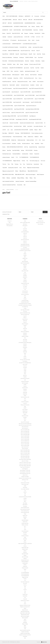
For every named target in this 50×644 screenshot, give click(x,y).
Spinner (4, 150)
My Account (22, 1)
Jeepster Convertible (14, 123)
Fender (22, 64)
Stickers (31, 154)
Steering (36, 150)
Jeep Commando (26, 102)
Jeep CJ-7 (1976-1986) (39, 99)
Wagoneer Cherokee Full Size (33, 168)
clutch (33, 40)
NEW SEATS (11, 133)
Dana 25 (33, 51)
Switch (13, 157)
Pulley (25, 137)
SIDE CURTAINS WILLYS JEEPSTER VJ (15, 147)
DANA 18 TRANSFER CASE (14, 51)
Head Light (10, 78)
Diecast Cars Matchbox (7, 57)
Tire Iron (4, 164)
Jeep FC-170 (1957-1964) (19, 106)
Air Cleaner (43, 16)
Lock (8, 130)
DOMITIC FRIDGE (29, 57)
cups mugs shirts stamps (38, 47)
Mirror (40, 130)
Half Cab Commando (7, 75)
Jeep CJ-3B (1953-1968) (19, 95)
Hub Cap (14, 82)
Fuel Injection (5, 68)
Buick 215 (9, 33)
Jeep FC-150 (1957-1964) (8, 106)
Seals (32, 143)
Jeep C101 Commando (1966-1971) (20, 88)
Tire (27, 161)
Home (3, 189)
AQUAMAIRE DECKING (18, 23)
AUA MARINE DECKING (7, 26)
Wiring (31, 178)
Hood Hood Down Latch (29, 78)
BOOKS (41, 30)
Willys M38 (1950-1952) (33, 171)
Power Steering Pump (7, 137)
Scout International (6, 143)
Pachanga (17, 133)
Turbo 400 (5, 168)
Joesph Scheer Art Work (7, 126)
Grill (37, 71)
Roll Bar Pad (14, 140)
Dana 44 (17, 54)
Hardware (40, 75)
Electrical (27, 61)
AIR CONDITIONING (7, 20)
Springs (23, 150)
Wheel (17, 171)
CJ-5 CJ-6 (38, 37)
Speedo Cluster (42, 147)
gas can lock (26, 68)
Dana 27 (38, 51)
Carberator (10, 37)
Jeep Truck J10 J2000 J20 (23, 116)
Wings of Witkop (21, 178)
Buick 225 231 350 (16, 33)
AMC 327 (4, 23)
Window (8, 178)
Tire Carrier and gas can (34, 161)
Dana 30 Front (5, 54)
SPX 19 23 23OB (29, 150)
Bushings (32, 33)
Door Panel (40, 57)
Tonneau (16, 164)
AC (32, 16)
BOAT (11, 30)
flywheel (26, 64)
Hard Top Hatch (33, 75)
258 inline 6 (21, 16)
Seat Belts (37, 143)
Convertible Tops (23, 47)
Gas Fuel (32, 68)
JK (45, 123)
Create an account (35, 1)
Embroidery (38, 61)
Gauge (4, 71)
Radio (41, 137)
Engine (43, 61)
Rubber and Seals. (30, 140)
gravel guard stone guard (30, 71)
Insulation (32, 85)
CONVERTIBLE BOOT (17, 44)
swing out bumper (6, 157)
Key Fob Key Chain (18, 126)
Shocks (4, 147)
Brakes (4, 33)
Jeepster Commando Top (40, 223)
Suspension (37, 154)
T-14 (17, 157)
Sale (25, 185)
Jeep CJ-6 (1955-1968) (7, 99)
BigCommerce (44, 642)
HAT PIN (4, 78)
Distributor (22, 57)
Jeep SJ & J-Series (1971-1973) (18, 112)
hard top (27, 75)
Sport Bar (9, 150)
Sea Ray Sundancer (26, 143)
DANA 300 (12, 54)
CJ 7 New (33, 37)
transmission (36, 164)
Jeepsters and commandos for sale (27, 123)
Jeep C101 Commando (7, 88)
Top (21, 164)
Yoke (35, 178)
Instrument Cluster (25, 85)
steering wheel (25, 154)
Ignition (18, 85)
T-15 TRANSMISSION (24, 157)
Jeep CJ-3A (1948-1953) (7, 95)
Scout (44, 140)
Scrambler (14, 143)
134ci (4, 16)
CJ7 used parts (13, 40)
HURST (34, 82)
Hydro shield (12, 85)
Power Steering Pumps (18, 137)
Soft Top (26, 147)
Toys (24, 164)
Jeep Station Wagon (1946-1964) (9, 116)
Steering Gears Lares (7, 154)
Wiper (27, 178)
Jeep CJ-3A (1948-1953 (37, 92)
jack (41, 85)
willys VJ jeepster (40, 174)
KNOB (24, 126)
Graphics (22, 71)
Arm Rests (39, 23)
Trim (41, 164)
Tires (9, 164)
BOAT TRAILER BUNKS (27, 30)
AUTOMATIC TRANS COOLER (20, 26)
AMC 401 (10, 23)
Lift (45, 126)
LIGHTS (4, 130)
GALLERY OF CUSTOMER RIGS (16, 68)
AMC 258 (15, 20)
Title (12, 164)
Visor (21, 168)
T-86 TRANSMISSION (34, 157)
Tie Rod (23, 161)
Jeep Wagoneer (32, 116)
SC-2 (40, 140)
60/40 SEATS (28, 16)
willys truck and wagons (31, 174)
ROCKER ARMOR (6, 140)
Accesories (37, 16)
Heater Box (16, 78)
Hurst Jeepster (40, 82)
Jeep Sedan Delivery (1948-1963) (32, 109)
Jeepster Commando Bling (31, 181)
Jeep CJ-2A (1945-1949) (25, 92)
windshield (14, 178)
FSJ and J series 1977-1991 (35, 64)
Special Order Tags (33, 147)
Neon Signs (5, 133)
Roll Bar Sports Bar (21, 140)
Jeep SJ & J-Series (6, 112)
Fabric (14, 64)
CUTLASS (5, 51)
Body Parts (36, 30)
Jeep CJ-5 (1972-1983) (41, 95)
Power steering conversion (37, 133)
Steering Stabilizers (17, 154)
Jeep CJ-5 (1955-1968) (30, 95)
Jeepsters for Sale (39, 123)
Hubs (30, 82)
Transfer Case (29, 164)
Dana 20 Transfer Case (25, 51)
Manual (36, 130)
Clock (29, 40)
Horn (36, 78)
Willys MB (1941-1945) (20, 174)
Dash (34, 54)
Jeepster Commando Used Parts (9, 185)
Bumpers (26, 33)
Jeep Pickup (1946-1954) (8, 109)
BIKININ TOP (5, 30)
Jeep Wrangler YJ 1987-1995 (22, 119)
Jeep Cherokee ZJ (15, 92)
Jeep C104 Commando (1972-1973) (36, 88)
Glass (12, 71)
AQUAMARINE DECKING (30, 23)
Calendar (4, 37)
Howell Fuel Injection (7, 82)
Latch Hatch (30, 126)
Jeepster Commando (20, 181)
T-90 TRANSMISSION (7, 161)
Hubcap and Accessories (23, 82)
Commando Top (40, 221)
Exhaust (4, 64)
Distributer (16, 57)
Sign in (29, 1)
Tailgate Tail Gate (17, 161)
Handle (22, 75)
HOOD (21, 78)
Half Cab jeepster (16, 75)
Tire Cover (43, 161)
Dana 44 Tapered (24, 54)
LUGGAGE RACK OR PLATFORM (21, 130)
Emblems (32, 61)
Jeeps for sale (5, 123)
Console (38, 40)
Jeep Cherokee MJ (6, 92)
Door (36, 57)
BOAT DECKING (17, 30)
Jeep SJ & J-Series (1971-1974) (32, 112)
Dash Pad (39, 54)
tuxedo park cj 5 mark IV (13, 168)
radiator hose (30, 137)
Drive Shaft (5, 61)
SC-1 (36, 140)
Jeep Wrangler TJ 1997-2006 (8, 119)
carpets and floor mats (18, 37)
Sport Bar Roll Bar (16, 150)
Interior (37, 85)
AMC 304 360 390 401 (38, 20)
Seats (42, 143)
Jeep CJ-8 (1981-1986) (7, 102)
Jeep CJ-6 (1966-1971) (18, 99)
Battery (33, 26)
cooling (30, 47)
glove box (16, 71)
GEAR (8, 71)
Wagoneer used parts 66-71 (8, 171)
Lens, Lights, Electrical (38, 126)
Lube (12, 130)
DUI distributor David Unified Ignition (16, 61)
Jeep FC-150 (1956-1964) (36, 102)
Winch (4, 178)
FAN (18, 64)
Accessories (20, 185)
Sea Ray (19, 143)
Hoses (40, 78)
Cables (43, 33)
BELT (42, 26)
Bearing (38, 26)
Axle (29, 26)
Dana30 (30, 54)
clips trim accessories (22, 40)
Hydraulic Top (5, 85)
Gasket (42, 68)
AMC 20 (20, 20)
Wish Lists (26, 1)
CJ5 (42, 37)
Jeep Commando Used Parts (8, 181)
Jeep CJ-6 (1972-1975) (29, 99)
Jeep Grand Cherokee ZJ (31, 106)
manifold (31, 130)
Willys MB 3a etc (23, 171)
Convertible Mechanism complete (30, 44)
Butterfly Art (38, 33)
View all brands (40, 224)
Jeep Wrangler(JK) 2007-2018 (35, 119)
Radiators (37, 137)
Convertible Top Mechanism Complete (10, 47)
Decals (44, 54)
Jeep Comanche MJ (17, 102)
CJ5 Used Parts (6, 40)
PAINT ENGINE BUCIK (25, 133)
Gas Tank (37, 68)
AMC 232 (25, 20)
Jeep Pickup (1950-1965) (19, 109)
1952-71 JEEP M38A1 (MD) (12, 16)
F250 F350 (9, 64)
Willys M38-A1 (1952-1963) (8, 174)
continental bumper (6, 44)
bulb (22, 33)
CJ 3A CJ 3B (27, 37)
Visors (24, 168)
